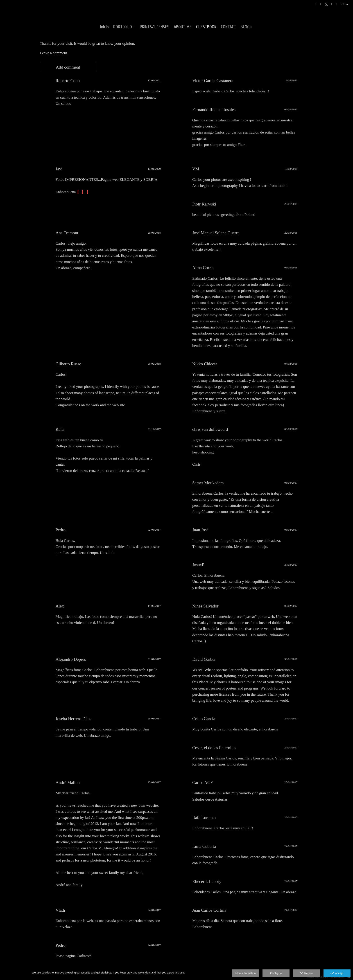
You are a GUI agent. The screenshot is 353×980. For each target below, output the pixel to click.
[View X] (326, 4)
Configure (276, 973)
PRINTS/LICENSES (155, 27)
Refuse (307, 973)
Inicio (104, 27)
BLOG (245, 27)
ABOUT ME (183, 27)
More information (246, 973)
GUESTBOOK (206, 27)
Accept (337, 973)
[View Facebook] (331, 4)
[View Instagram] (316, 4)
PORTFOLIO (123, 27)
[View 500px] (321, 4)
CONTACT (229, 27)
